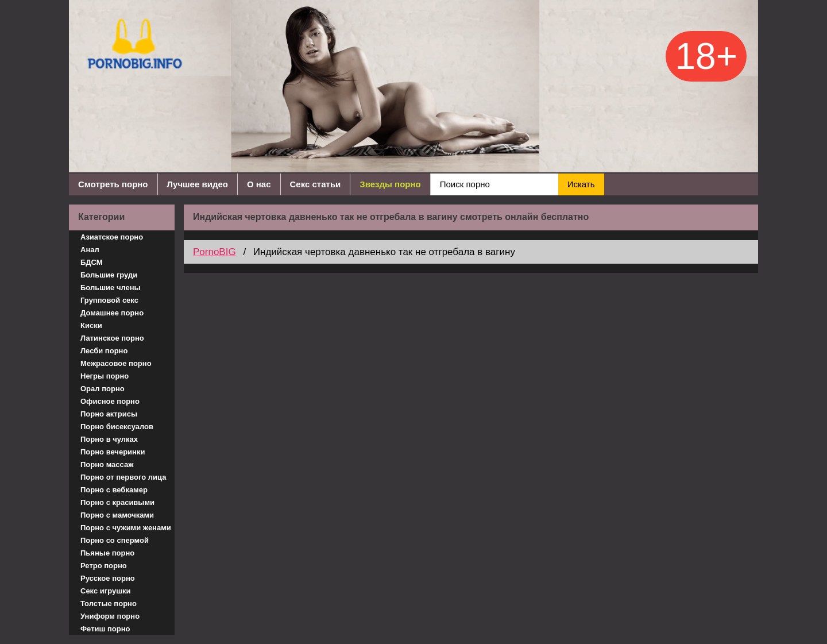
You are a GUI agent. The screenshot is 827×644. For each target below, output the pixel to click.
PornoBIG (215, 252)
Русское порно (108, 578)
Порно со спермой (115, 540)
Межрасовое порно (116, 363)
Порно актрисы (109, 414)
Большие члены (111, 288)
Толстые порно (109, 603)
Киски (91, 325)
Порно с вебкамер (114, 490)
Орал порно (103, 389)
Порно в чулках (109, 439)
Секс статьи (316, 184)
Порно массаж (107, 464)
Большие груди (109, 275)
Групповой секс (109, 300)
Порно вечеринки (113, 452)
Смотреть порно (113, 184)
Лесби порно (104, 351)
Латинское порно (112, 338)
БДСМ (92, 262)
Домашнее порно (112, 313)
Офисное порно (110, 401)
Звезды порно (390, 184)
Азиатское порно (112, 237)
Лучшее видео (198, 184)
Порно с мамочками (117, 515)
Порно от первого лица (123, 477)
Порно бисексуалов (117, 427)
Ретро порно (104, 566)
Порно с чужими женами (126, 528)
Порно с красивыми (117, 502)
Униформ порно (110, 616)
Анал (90, 250)
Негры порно (105, 376)
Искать (581, 184)
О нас (259, 184)
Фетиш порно (105, 629)
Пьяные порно (107, 553)
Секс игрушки (106, 591)
